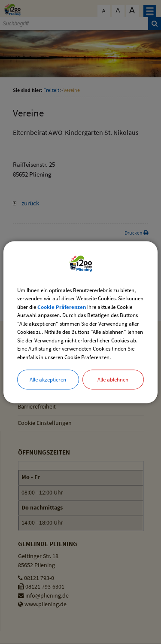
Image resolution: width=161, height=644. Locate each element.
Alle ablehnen (113, 380)
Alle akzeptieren (48, 380)
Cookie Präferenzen (62, 307)
